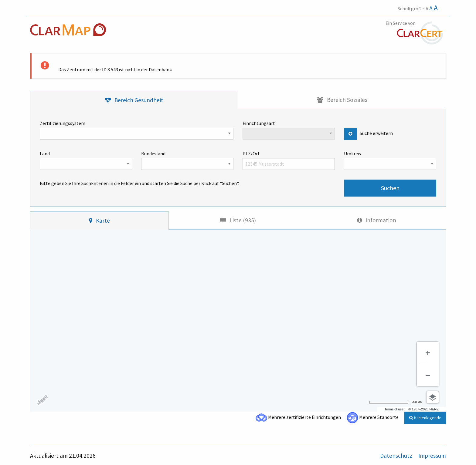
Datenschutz (397, 456)
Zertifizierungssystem (137, 130)
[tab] (134, 100)
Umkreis (390, 160)
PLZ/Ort (289, 160)
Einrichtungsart (289, 130)
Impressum (432, 456)
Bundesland (187, 160)
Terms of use (394, 409)
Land (86, 160)
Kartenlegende (425, 418)
